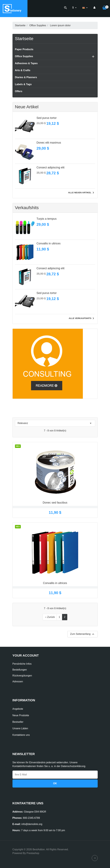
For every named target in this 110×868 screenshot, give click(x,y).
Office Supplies (24, 56)
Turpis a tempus (46, 219)
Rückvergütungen (22, 676)
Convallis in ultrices (49, 243)
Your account (26, 655)
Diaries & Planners (26, 77)
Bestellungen (20, 670)
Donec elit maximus (49, 143)
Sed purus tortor (47, 118)
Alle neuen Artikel (82, 193)
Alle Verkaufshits (82, 318)
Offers (19, 91)
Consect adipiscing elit (50, 167)
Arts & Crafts (23, 70)
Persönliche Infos (22, 664)
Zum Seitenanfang (82, 634)
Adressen (18, 681)
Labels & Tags (23, 84)
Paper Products (24, 49)
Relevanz (55, 423)
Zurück (50, 617)
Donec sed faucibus (55, 503)
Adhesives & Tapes (26, 63)
